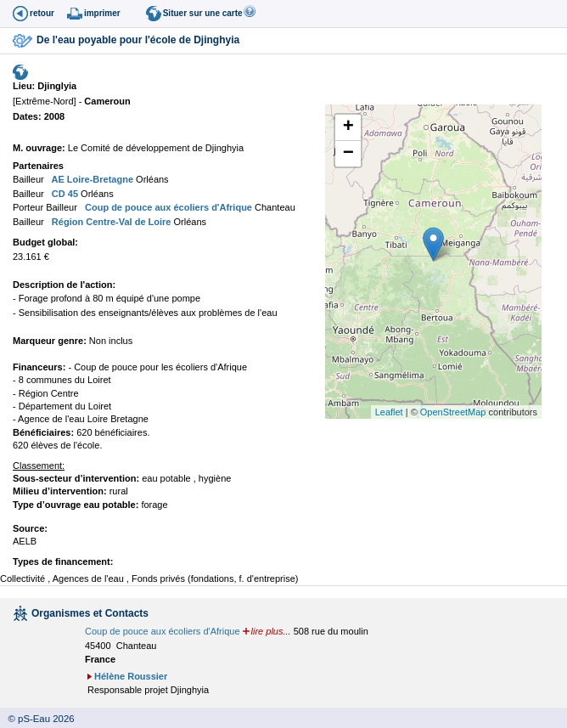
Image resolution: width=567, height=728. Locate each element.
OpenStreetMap (453, 412)
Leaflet (389, 412)
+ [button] (348, 127)
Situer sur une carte (203, 13)
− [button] (348, 154)
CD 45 (64, 194)
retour (42, 13)
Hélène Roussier (131, 676)
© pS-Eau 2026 (37, 719)
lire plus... (271, 631)
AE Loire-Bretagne (91, 179)
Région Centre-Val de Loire (110, 222)
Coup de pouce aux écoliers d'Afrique (167, 207)
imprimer (102, 13)
